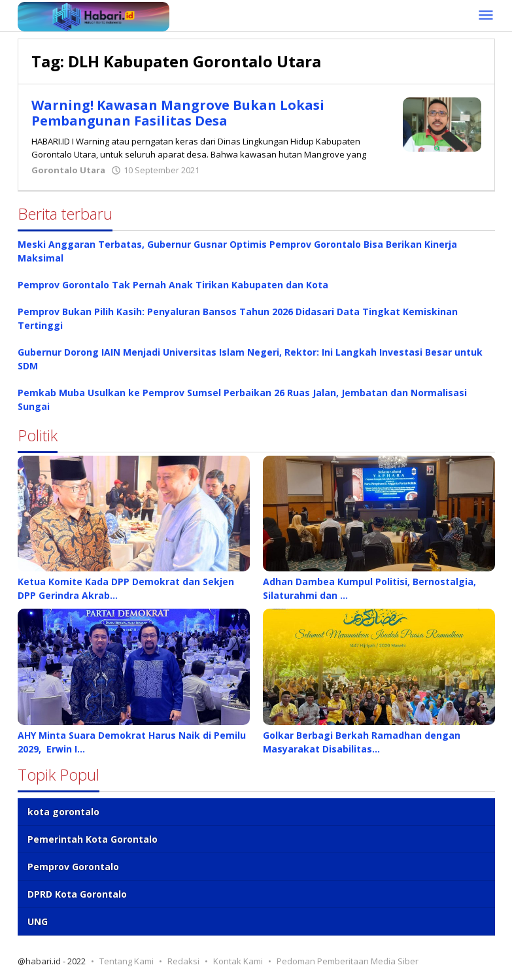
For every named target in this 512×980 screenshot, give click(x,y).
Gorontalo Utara (68, 170)
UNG (38, 921)
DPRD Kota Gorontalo (77, 894)
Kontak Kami (238, 961)
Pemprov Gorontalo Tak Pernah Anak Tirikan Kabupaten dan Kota (173, 285)
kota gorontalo (63, 812)
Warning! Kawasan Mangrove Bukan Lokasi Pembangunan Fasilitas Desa (178, 113)
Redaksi (183, 961)
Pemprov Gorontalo (73, 867)
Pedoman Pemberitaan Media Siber (348, 961)
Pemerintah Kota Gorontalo (93, 839)
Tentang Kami (127, 961)
